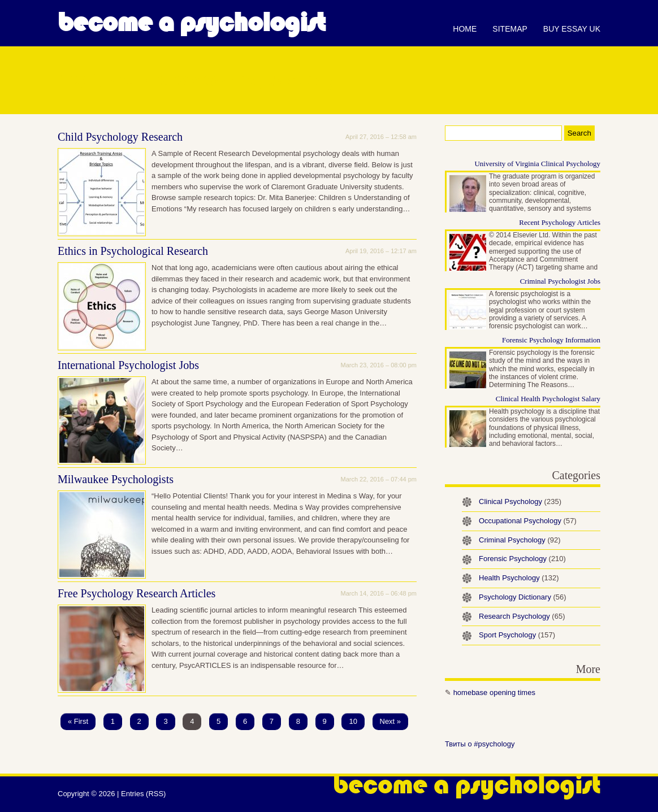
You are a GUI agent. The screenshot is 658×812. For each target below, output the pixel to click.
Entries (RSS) (143, 794)
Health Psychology (519, 578)
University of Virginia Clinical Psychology (537, 164)
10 (353, 721)
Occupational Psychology (528, 521)
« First (78, 721)
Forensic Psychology (522, 559)
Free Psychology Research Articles (137, 593)
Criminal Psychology (520, 540)
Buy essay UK (572, 29)
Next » (391, 721)
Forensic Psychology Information (551, 340)
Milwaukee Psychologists (116, 479)
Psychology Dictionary (523, 597)
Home (465, 29)
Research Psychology (522, 616)
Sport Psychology (517, 635)
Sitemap (510, 29)
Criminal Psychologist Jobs (560, 281)
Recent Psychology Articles (560, 222)
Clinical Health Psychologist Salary (548, 399)
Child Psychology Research (120, 137)
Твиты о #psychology (480, 744)
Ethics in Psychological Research (133, 251)
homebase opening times (494, 692)
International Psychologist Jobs (128, 365)
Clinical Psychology (520, 501)
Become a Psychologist (191, 23)
